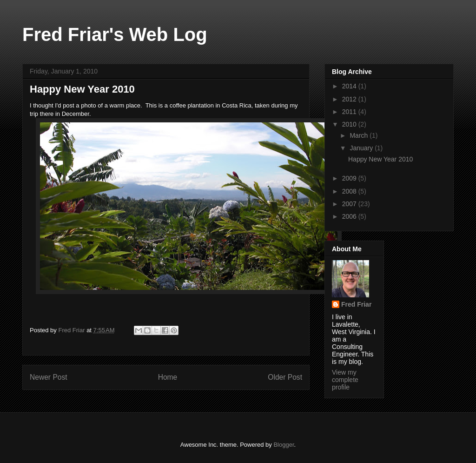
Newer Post (49, 377)
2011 (350, 112)
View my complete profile (345, 380)
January (362, 148)
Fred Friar (356, 304)
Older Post (285, 377)
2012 (350, 99)
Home (168, 377)
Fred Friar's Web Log (115, 34)
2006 (350, 216)
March (360, 135)
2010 (350, 124)
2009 (350, 178)
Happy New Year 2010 (380, 159)
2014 (350, 86)
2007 (350, 204)
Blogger (284, 445)
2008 (350, 191)
